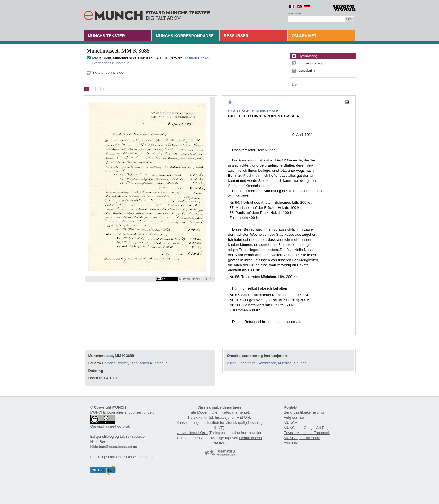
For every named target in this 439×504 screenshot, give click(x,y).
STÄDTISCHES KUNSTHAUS (254, 111)
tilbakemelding (312, 412)
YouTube (291, 443)
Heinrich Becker (197, 58)
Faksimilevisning (310, 63)
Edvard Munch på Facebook (307, 433)
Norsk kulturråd (200, 417)
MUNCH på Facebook (302, 438)
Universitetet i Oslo (192, 433)
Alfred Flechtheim (241, 363)
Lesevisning (307, 71)
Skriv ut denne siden (109, 72)
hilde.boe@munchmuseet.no (114, 447)
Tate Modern (199, 412)
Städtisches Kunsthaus (111, 63)
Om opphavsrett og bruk (110, 426)
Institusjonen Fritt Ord (232, 417)
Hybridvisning (308, 56)
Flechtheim (252, 176)
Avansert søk (295, 14)
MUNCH (291, 423)
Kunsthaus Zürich (292, 363)
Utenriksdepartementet (230, 412)
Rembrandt (267, 363)
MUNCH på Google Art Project (309, 428)
